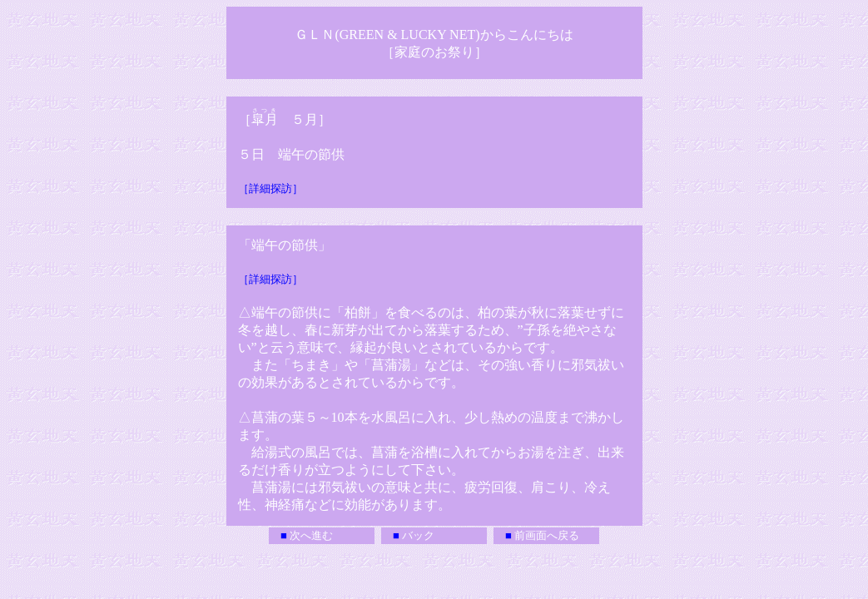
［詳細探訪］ (270, 188)
